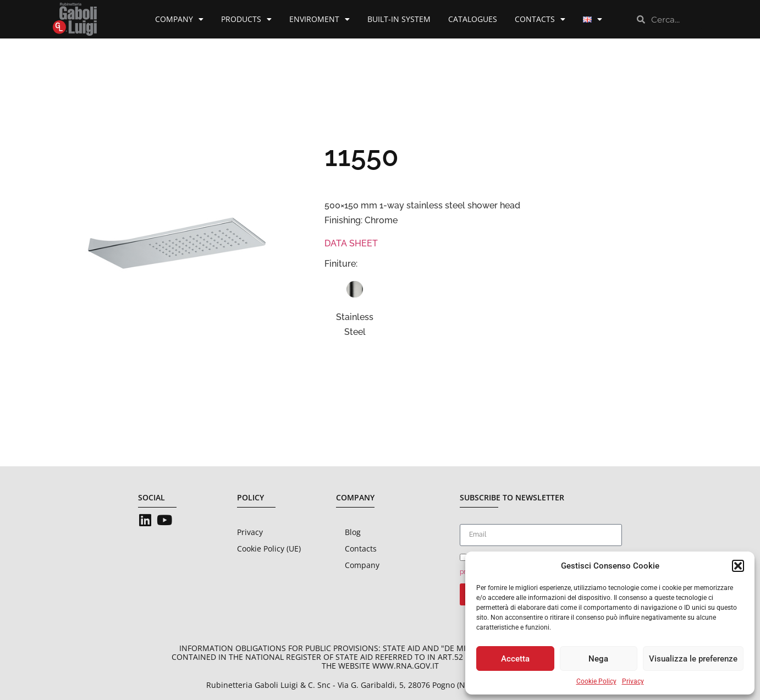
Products (246, 19)
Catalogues (473, 19)
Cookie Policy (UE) (269, 549)
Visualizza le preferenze (693, 659)
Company (179, 19)
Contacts (540, 19)
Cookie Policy (596, 681)
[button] (738, 566)
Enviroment (320, 19)
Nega (598, 659)
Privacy (633, 681)
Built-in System (399, 19)
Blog (353, 532)
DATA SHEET (351, 243)
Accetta (515, 659)
